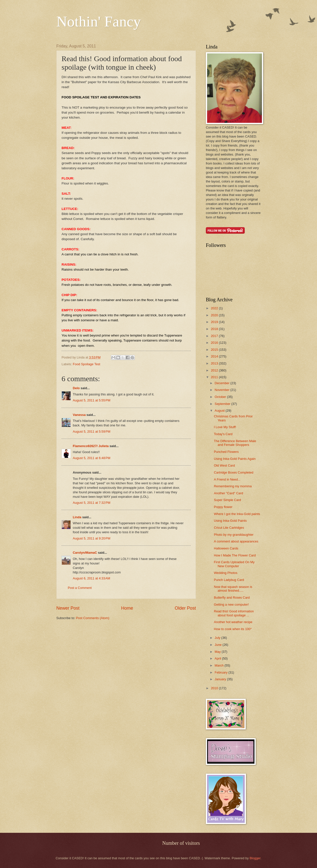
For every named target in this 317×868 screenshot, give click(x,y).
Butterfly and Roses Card (232, 598)
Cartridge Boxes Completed (234, 472)
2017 (215, 336)
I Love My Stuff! (225, 427)
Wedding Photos (226, 573)
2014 (215, 356)
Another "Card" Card (228, 493)
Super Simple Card (227, 500)
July (218, 638)
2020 (215, 315)
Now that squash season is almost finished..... (233, 589)
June (219, 645)
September (223, 404)
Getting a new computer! (231, 605)
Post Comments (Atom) (93, 618)
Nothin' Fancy (99, 21)
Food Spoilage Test (86, 364)
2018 (215, 329)
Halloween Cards (226, 548)
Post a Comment (80, 588)
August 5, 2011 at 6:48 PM (92, 458)
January (221, 679)
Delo (76, 388)
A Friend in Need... (227, 479)
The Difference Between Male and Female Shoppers (235, 443)
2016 (215, 343)
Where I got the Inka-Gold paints (237, 514)
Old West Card (224, 465)
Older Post (185, 608)
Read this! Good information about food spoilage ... (234, 613)
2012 (215, 370)
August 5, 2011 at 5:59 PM (92, 432)
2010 (215, 688)
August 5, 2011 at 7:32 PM (92, 503)
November (222, 390)
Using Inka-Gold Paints (230, 521)
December (222, 383)
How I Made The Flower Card (235, 555)
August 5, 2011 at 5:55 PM (92, 400)
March (219, 665)
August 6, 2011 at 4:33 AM (91, 578)
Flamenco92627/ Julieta (91, 446)
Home (127, 608)
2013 (215, 363)
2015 (215, 350)
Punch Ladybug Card (229, 580)
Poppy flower (223, 507)
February (221, 672)
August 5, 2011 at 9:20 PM (92, 538)
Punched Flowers (226, 452)
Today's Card (223, 434)
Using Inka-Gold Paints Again (235, 459)
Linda (77, 517)
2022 (215, 308)
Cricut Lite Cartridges (229, 528)
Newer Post (68, 608)
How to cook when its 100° (233, 629)
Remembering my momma (233, 486)
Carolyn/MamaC (85, 553)
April (218, 658)
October (221, 397)
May (218, 652)
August (220, 411)
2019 (215, 322)
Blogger (255, 858)
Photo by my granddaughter (234, 535)
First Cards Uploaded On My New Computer (234, 564)
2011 (215, 377)
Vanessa (79, 415)
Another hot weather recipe (233, 622)
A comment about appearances (236, 541)
